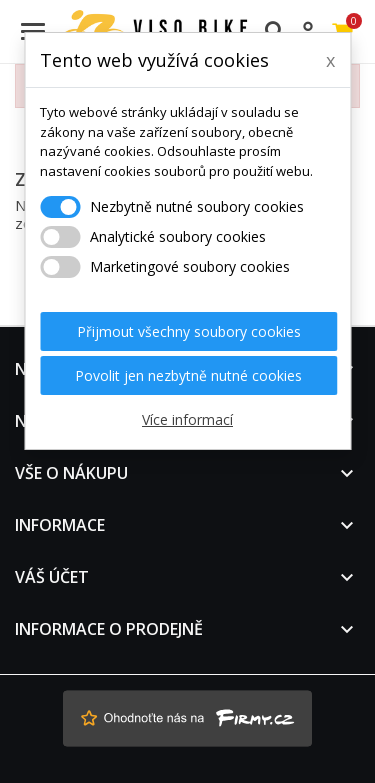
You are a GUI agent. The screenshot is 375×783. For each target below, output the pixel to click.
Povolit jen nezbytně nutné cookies (188, 375)
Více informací (187, 419)
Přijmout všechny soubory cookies (189, 331)
